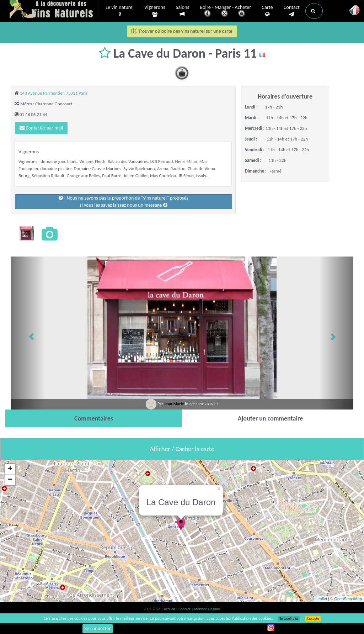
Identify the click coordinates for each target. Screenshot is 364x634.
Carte (267, 11)
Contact (292, 11)
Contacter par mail (41, 128)
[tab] (94, 418)
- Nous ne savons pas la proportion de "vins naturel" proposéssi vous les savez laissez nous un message (124, 202)
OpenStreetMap (348, 599)
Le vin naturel (120, 11)
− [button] (10, 480)
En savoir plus (289, 619)
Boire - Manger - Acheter (225, 12)
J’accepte (313, 619)
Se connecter (98, 628)
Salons (183, 11)
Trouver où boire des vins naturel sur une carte (182, 31)
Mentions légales (207, 609)
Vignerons (155, 11)
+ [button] (10, 469)
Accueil (170, 609)
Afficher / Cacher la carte (182, 449)
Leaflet (321, 599)
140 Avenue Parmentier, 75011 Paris (54, 93)
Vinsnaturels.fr (54, 10)
